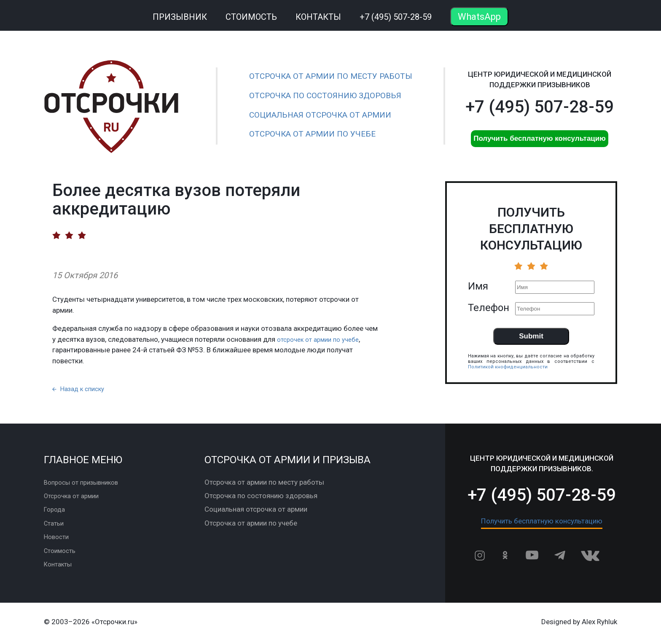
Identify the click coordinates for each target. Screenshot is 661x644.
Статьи (55, 526)
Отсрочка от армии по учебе (312, 134)
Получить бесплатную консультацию (540, 138)
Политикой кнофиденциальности (508, 367)
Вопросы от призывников (86, 485)
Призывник (180, 17)
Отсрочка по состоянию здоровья (325, 95)
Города (55, 513)
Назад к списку (82, 392)
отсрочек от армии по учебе (323, 339)
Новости (58, 540)
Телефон (489, 308)
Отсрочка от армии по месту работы (331, 76)
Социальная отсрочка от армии (320, 115)
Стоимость (251, 17)
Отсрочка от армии (75, 499)
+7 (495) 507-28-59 (396, 17)
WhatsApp (479, 17)
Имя (478, 286)
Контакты (318, 17)
